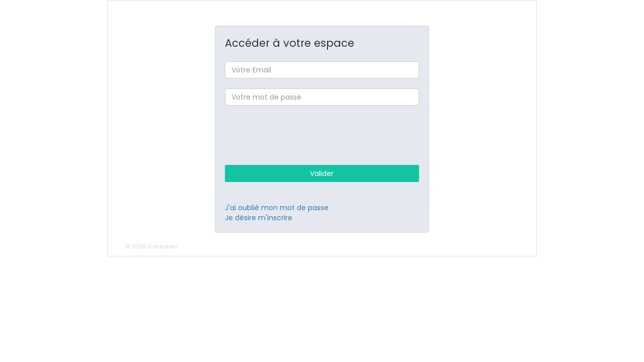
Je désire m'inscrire (259, 218)
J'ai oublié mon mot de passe (277, 208)
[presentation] (322, 135)
